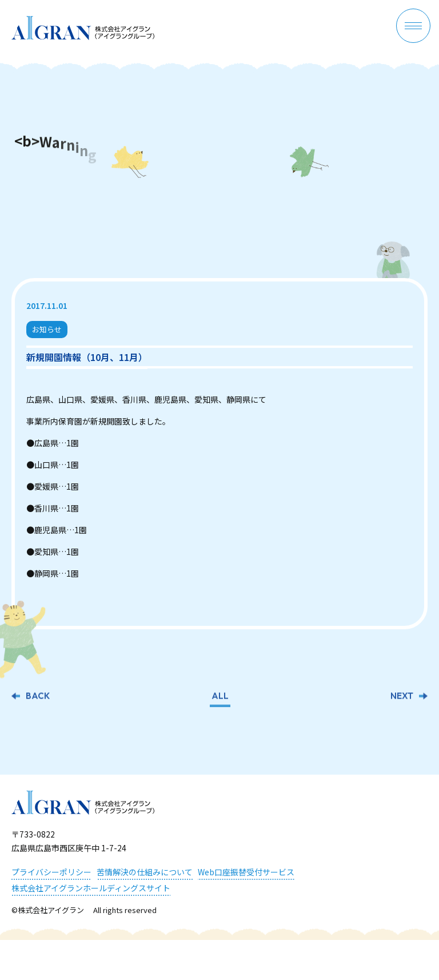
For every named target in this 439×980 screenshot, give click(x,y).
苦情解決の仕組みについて (145, 872)
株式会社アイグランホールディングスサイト (91, 888)
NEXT (402, 697)
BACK (38, 697)
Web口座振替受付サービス (246, 872)
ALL (220, 697)
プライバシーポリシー (51, 872)
